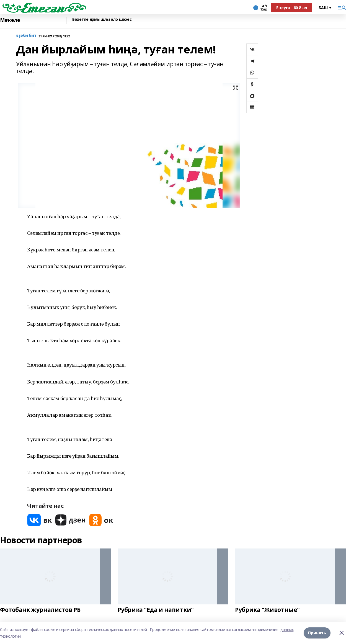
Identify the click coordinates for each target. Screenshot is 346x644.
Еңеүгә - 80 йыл (292, 8)
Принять (317, 633)
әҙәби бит (26, 36)
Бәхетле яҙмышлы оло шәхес (102, 20)
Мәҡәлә (10, 20)
